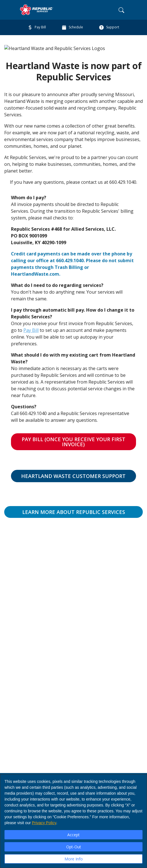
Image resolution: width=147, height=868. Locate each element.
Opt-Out (74, 847)
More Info (74, 859)
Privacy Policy (44, 823)
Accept (73, 835)
